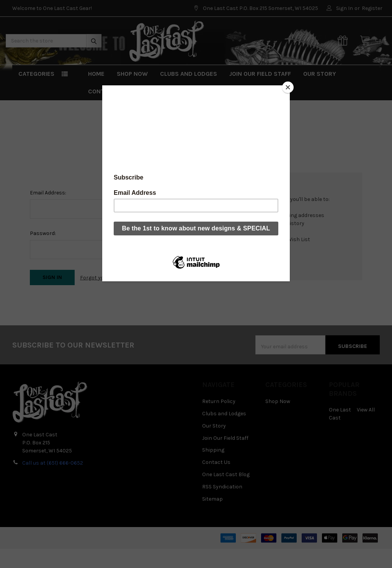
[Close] (288, 87)
